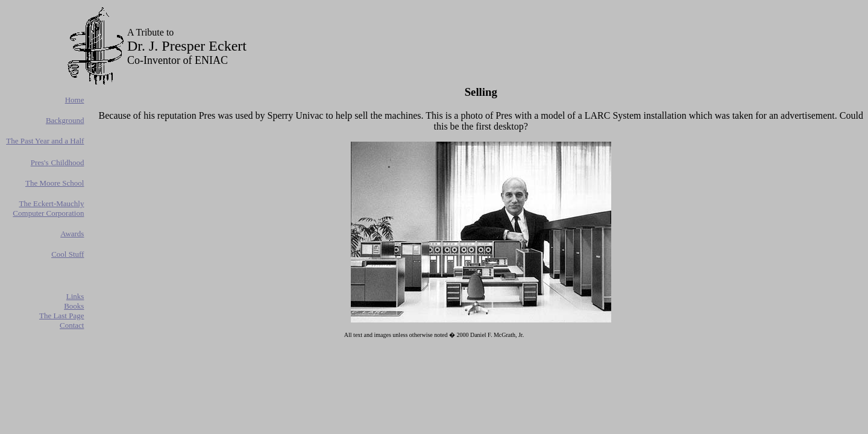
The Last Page (61, 316)
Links (75, 296)
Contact (72, 325)
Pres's (40, 162)
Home (75, 100)
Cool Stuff (68, 254)
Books (74, 306)
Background (65, 120)
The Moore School (55, 183)
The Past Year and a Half (45, 141)
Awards (72, 234)
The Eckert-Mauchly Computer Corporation (48, 208)
